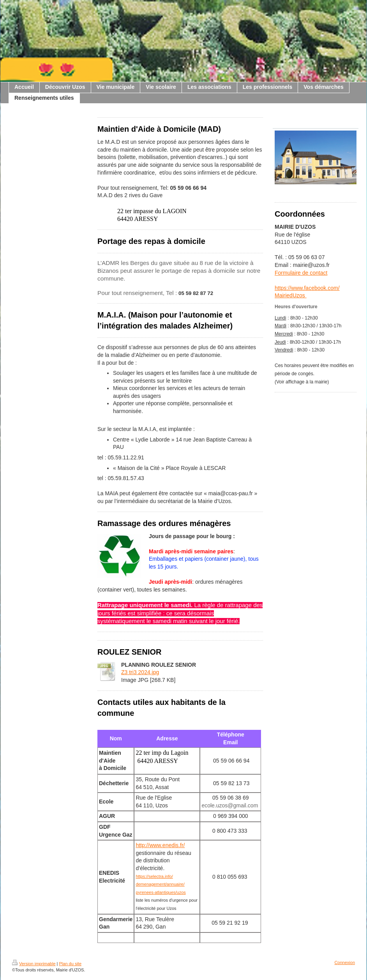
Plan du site (70, 964)
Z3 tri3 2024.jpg (140, 672)
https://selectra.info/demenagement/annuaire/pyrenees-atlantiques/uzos (161, 884)
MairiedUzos (291, 295)
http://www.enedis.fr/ (160, 845)
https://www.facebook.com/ (307, 288)
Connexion (345, 962)
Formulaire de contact (301, 273)
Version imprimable (34, 964)
